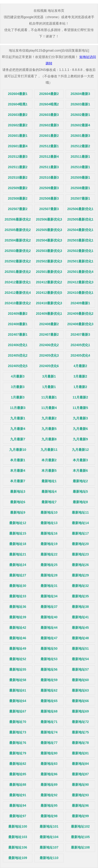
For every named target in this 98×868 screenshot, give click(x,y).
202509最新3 (49, 188)
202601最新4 (18, 146)
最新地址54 (80, 659)
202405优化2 (18, 355)
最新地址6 (18, 502)
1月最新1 (49, 387)
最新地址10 (49, 513)
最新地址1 (49, 481)
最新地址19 (49, 544)
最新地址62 (49, 690)
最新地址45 (80, 628)
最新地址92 (49, 795)
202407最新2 (49, 335)
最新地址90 (80, 785)
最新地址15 (18, 533)
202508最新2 (18, 198)
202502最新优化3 (49, 261)
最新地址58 (18, 680)
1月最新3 (18, 397)
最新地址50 (49, 649)
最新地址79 (18, 753)
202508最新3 (49, 198)
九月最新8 (49, 439)
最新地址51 (80, 649)
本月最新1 (18, 460)
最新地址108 (80, 847)
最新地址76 (18, 743)
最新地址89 (49, 785)
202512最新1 (49, 146)
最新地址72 (80, 722)
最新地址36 (18, 607)
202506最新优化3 (49, 219)
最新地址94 (18, 806)
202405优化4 (80, 355)
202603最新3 (49, 115)
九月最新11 (49, 450)
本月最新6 (80, 471)
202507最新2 (18, 209)
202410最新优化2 (18, 303)
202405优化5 (18, 366)
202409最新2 (18, 314)
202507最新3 (49, 209)
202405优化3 (49, 355)
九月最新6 (80, 429)
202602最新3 (49, 125)
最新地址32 (80, 586)
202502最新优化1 (80, 251)
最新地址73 (18, 732)
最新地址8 (80, 502)
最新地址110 (49, 858)
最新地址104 (49, 837)
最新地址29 (80, 575)
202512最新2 (80, 146)
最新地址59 (49, 680)
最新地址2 (80, 481)
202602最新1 (80, 115)
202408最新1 (18, 324)
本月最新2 (49, 460)
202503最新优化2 (18, 251)
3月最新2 (80, 376)
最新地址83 (49, 764)
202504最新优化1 (80, 230)
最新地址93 (80, 795)
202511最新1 (80, 157)
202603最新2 (18, 115)
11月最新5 (80, 408)
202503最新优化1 (80, 240)
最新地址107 (49, 847)
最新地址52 (18, 659)
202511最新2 (18, 167)
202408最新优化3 (80, 324)
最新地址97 (18, 816)
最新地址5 (80, 492)
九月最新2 (49, 418)
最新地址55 (18, 670)
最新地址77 (49, 743)
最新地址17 (80, 533)
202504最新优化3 (49, 240)
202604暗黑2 (49, 104)
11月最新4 (49, 408)
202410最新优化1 (80, 293)
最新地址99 (80, 816)
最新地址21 (18, 554)
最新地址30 (18, 586)
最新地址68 (49, 711)
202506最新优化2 (18, 219)
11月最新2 (80, 397)
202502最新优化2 (18, 261)
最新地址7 (49, 502)
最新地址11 (80, 513)
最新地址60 (80, 680)
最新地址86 (49, 774)
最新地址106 (18, 847)
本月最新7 (18, 481)
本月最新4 (18, 471)
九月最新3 (80, 418)
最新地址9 (18, 513)
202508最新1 (80, 188)
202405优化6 (49, 366)
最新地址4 (49, 492)
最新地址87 (80, 774)
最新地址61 (18, 690)
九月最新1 (18, 418)
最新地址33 (18, 596)
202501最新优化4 (80, 272)
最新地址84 (80, 764)
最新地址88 (18, 785)
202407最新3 (80, 335)
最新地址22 (49, 554)
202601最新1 (18, 136)
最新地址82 (18, 764)
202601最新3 (80, 136)
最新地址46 (18, 638)
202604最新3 (80, 94)
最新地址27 (18, 575)
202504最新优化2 (18, 240)
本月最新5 (49, 471)
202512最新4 (49, 157)
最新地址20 (80, 544)
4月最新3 (18, 376)
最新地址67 (18, 711)
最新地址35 (80, 596)
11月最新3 (18, 408)
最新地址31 (49, 586)
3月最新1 (49, 376)
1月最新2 (80, 387)
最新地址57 (80, 670)
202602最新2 (18, 125)
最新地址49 (18, 649)
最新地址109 (18, 858)
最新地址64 (18, 701)
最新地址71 (49, 722)
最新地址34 (49, 596)
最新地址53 (49, 659)
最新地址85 (18, 774)
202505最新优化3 (49, 230)
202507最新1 (80, 198)
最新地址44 (49, 628)
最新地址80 (49, 753)
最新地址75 (80, 732)
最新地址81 (80, 753)
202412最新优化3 (80, 282)
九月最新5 (49, 429)
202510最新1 (80, 167)
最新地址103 (18, 837)
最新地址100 (18, 827)
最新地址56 (49, 670)
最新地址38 (80, 607)
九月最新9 (80, 439)
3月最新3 (18, 387)
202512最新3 (18, 157)
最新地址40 (49, 617)
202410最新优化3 (49, 303)
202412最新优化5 (49, 293)
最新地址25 (49, 565)
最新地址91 (18, 795)
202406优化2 (49, 345)
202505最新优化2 (18, 230)
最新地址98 (49, 816)
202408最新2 (49, 324)
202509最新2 (18, 188)
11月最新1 (49, 397)
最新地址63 (80, 690)
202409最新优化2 (80, 314)
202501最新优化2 (18, 272)
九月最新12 (80, 450)
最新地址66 (80, 701)
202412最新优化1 (18, 282)
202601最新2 (49, 136)
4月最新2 (80, 366)
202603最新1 (80, 104)
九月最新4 (18, 429)
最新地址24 (18, 565)
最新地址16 (49, 533)
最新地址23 (80, 554)
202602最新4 (80, 125)
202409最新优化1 (49, 314)
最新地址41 (80, 617)
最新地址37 (49, 607)
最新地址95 (49, 806)
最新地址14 (80, 523)
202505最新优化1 (80, 219)
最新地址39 (18, 617)
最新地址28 (49, 575)
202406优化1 (18, 345)
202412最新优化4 (18, 293)
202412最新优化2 (49, 282)
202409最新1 (80, 303)
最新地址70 (18, 722)
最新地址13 (49, 523)
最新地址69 (80, 711)
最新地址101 (49, 827)
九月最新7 (18, 439)
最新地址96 (80, 806)
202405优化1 (80, 345)
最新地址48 (80, 638)
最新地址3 (18, 492)
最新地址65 (49, 701)
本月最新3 (80, 460)
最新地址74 (49, 732)
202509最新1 (80, 178)
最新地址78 (80, 743)
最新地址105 (80, 837)
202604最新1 (18, 94)
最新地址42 (18, 628)
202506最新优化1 (80, 209)
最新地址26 (80, 565)
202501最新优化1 (80, 261)
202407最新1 (18, 335)
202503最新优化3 (49, 251)
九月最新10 (18, 450)
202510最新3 (49, 178)
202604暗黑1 (18, 104)
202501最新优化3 (49, 272)
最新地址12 (18, 523)
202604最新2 (49, 94)
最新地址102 (80, 827)
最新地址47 (49, 638)
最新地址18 (18, 544)
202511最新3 (49, 167)
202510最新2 (18, 178)
